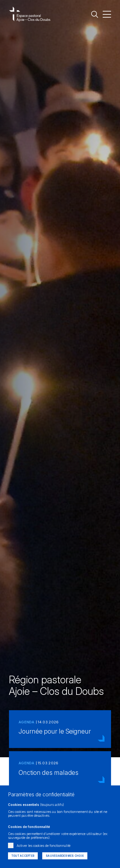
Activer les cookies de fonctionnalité (44, 846)
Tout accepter (23, 856)
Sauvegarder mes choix (65, 856)
